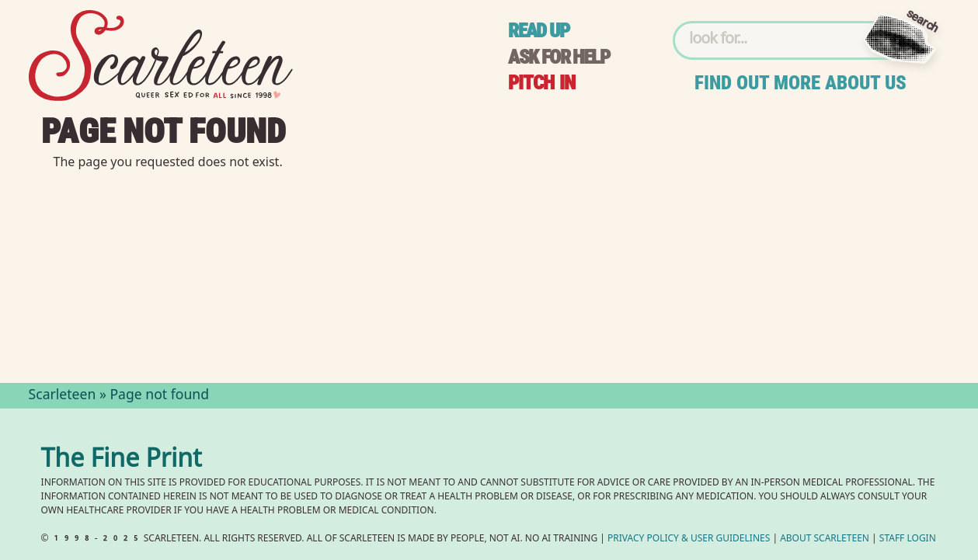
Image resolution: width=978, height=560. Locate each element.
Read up (538, 31)
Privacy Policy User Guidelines (689, 539)
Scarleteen (63, 396)
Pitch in (541, 83)
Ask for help (559, 57)
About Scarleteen (825, 539)
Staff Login (908, 539)
